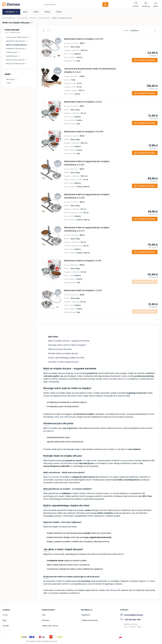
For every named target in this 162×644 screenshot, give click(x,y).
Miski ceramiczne (51, 477)
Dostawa (45, 620)
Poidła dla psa (13, 52)
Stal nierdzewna (67, 463)
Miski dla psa (16, 32)
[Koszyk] (155, 4)
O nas (5, 615)
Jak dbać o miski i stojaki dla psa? (63, 362)
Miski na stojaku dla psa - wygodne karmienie (69, 341)
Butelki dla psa (13, 56)
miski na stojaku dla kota (114, 379)
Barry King (11, 79)
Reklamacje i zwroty (50, 625)
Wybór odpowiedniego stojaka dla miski (66, 358)
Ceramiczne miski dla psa (18, 37)
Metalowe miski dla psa (17, 41)
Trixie (9, 82)
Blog (4, 620)
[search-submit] (105, 4)
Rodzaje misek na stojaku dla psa (63, 353)
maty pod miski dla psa (65, 417)
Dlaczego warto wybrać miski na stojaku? (67, 345)
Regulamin (85, 615)
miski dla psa (111, 590)
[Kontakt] (135, 4)
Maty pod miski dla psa (16, 64)
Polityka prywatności (89, 620)
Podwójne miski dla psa (17, 49)
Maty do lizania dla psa (16, 60)
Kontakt (5, 625)
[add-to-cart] (144, 60)
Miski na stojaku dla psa (18, 45)
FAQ (43, 615)
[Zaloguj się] (145, 4)
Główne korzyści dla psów (60, 349)
